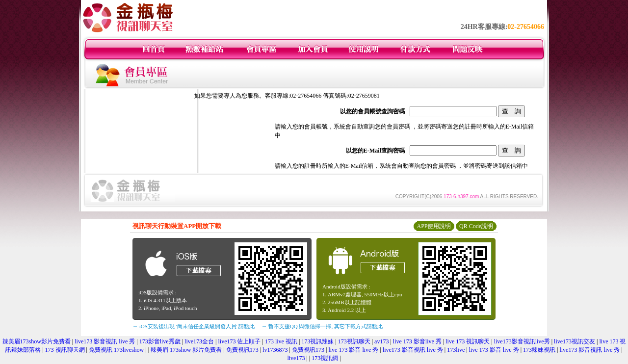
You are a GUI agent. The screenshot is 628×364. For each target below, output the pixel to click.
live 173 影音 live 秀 (353, 350)
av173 (381, 341)
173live (456, 350)
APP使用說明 (434, 226)
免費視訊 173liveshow (116, 350)
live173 (296, 358)
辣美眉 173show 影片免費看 (186, 350)
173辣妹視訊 (539, 350)
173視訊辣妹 (317, 341)
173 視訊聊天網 (65, 350)
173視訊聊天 (354, 341)
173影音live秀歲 (160, 341)
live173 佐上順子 (239, 341)
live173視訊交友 (575, 341)
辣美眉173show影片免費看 (37, 341)
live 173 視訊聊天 (468, 341)
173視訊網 (325, 358)
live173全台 (199, 341)
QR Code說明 (476, 226)
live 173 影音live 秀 (417, 341)
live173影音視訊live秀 (522, 341)
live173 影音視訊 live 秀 (105, 341)
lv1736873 (275, 350)
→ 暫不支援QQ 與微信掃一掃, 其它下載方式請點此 (322, 326)
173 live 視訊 (281, 341)
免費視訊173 (242, 350)
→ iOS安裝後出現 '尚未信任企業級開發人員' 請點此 (194, 326)
